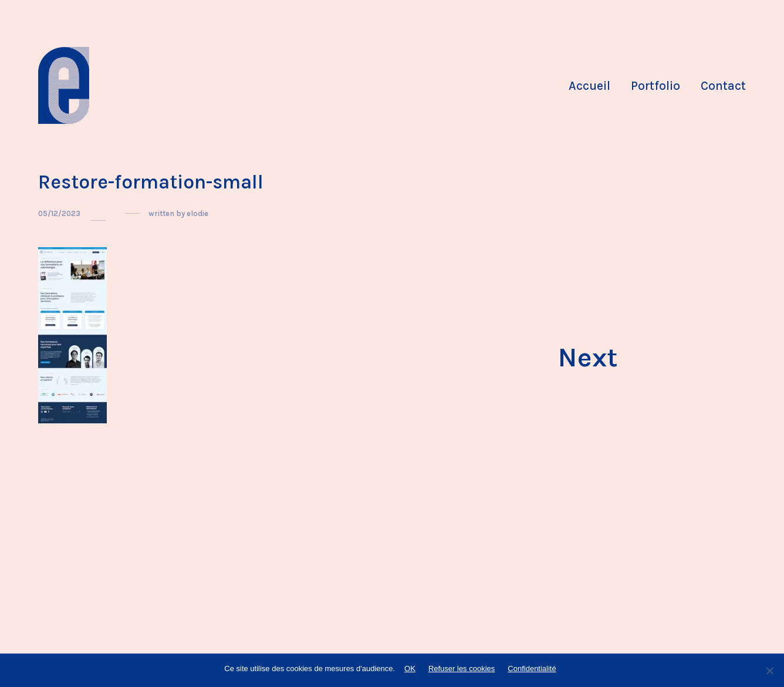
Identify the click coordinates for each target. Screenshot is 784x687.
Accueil (589, 86)
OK (410, 669)
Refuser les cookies (462, 669)
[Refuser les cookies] (769, 671)
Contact (723, 86)
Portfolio (655, 86)
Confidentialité (532, 669)
